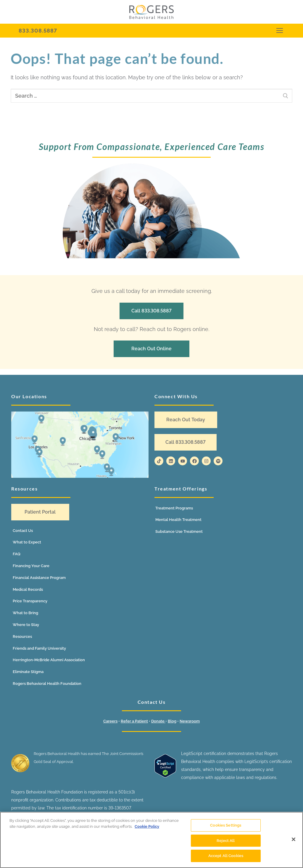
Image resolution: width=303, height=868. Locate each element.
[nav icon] (279, 31)
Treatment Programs (174, 508)
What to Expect (27, 542)
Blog (172, 721)
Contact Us (23, 531)
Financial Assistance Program (39, 578)
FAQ (17, 554)
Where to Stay (26, 625)
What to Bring (25, 613)
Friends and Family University (39, 648)
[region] (151, 840)
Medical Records (28, 589)
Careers (110, 721)
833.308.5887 (38, 31)
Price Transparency (30, 601)
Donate (158, 721)
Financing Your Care (31, 566)
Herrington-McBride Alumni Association (49, 660)
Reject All (226, 841)
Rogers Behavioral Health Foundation (47, 684)
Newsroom (190, 721)
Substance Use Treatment (179, 531)
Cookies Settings (226, 825)
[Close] (294, 839)
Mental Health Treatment (178, 520)
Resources (22, 637)
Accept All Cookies (226, 856)
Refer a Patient (134, 721)
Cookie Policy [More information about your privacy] (147, 826)
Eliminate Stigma (28, 672)
